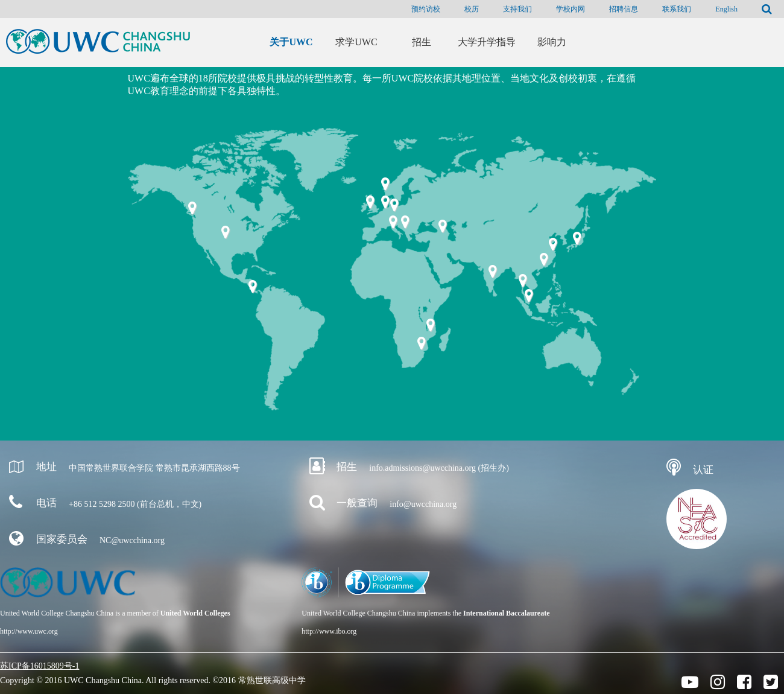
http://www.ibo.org (329, 631)
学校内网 (571, 9)
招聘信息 (624, 9)
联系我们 (677, 9)
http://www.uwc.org (29, 631)
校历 (472, 9)
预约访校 (426, 9)
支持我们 (517, 9)
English (726, 9)
